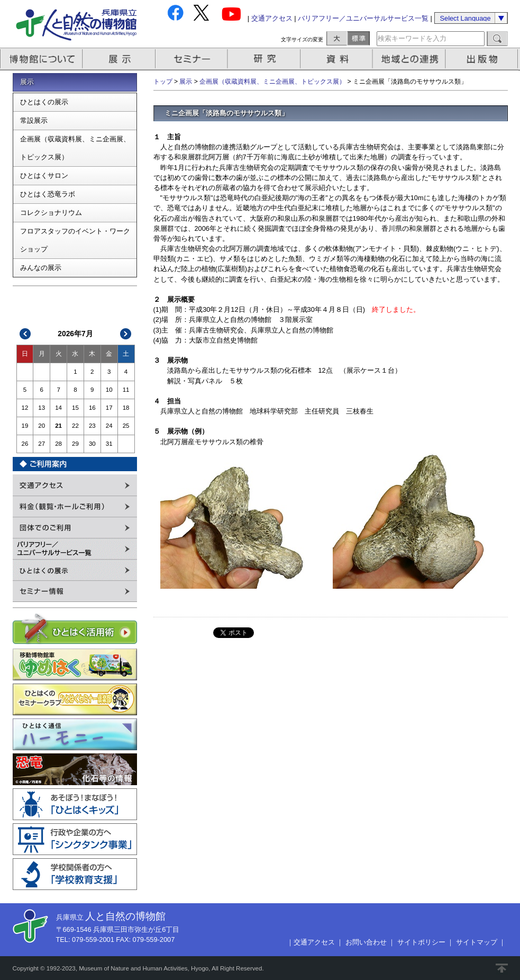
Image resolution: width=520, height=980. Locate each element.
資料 (338, 59)
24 (109, 426)
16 (92, 408)
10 (109, 390)
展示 (120, 59)
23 (92, 426)
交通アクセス (272, 18)
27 (42, 444)
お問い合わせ (366, 942)
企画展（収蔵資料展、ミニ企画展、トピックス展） (75, 148)
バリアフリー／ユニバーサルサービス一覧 (363, 18)
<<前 (25, 334)
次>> (125, 334)
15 (75, 408)
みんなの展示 (41, 268)
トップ (163, 82)
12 (25, 408)
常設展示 (34, 120)
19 (25, 426)
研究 (265, 59)
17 (109, 408)
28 (58, 444)
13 (42, 408)
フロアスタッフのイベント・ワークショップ (75, 240)
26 (25, 444)
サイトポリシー (421, 942)
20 (42, 426)
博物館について (42, 59)
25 (126, 426)
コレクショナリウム (51, 213)
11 (126, 390)
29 (75, 444)
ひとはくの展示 (44, 102)
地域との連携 (410, 59)
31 (109, 444)
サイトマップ (477, 942)
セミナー (192, 59)
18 (126, 408)
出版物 (483, 59)
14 (58, 408)
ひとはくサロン (44, 176)
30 (92, 444)
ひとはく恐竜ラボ (48, 194)
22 (75, 426)
